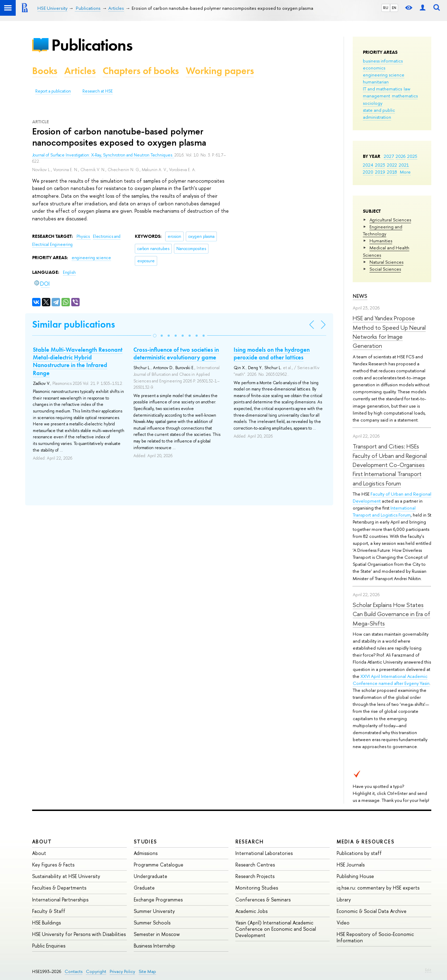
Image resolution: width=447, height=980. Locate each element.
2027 (389, 156)
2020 (368, 172)
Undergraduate (151, 876)
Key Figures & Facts (53, 865)
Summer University (154, 911)
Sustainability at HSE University (66, 876)
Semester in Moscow (157, 934)
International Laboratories (264, 853)
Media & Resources (365, 842)
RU (386, 8)
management (376, 96)
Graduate (144, 888)
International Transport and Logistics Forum (384, 511)
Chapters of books (141, 71)
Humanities (381, 241)
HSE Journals (351, 865)
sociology (373, 103)
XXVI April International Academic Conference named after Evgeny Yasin (391, 680)
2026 (401, 156)
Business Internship (155, 946)
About (42, 842)
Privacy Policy (122, 971)
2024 (368, 165)
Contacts (74, 971)
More (405, 172)
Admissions (146, 853)
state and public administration (379, 114)
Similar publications (74, 324)
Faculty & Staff (49, 911)
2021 (404, 165)
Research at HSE (98, 91)
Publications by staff (359, 853)
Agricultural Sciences (390, 220)
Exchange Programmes (158, 899)
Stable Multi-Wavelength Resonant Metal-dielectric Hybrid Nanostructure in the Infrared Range (78, 361)
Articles (80, 71)
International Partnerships (60, 899)
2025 (412, 156)
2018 (392, 172)
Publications (92, 45)
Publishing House (355, 876)
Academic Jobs (251, 911)
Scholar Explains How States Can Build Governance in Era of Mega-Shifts (391, 614)
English (69, 272)
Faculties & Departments (59, 888)
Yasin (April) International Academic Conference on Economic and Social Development (276, 929)
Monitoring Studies (257, 888)
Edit (428, 970)
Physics (84, 236)
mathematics (405, 96)
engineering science (384, 75)
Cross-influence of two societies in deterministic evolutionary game (176, 353)
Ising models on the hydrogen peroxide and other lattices (272, 353)
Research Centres (255, 865)
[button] (155, 336)
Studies (145, 842)
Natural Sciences (386, 262)
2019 (380, 172)
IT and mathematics (382, 89)
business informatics (383, 61)
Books (45, 71)
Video (343, 923)
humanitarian (376, 82)
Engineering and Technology (383, 230)
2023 (380, 165)
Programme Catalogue (159, 865)
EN (394, 8)
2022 (392, 165)
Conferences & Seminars (263, 899)
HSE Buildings (46, 923)
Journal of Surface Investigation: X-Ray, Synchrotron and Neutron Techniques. (103, 155)
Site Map (147, 971)
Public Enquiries (49, 946)
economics (374, 68)
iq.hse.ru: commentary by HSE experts (378, 888)
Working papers (220, 71)
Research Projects (255, 876)
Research (250, 842)
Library (344, 899)
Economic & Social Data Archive (372, 911)
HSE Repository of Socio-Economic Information (375, 937)
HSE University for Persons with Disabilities (79, 934)
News (360, 296)
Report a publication (53, 91)
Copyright (96, 971)
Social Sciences (385, 269)
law (407, 89)
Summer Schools (152, 923)
